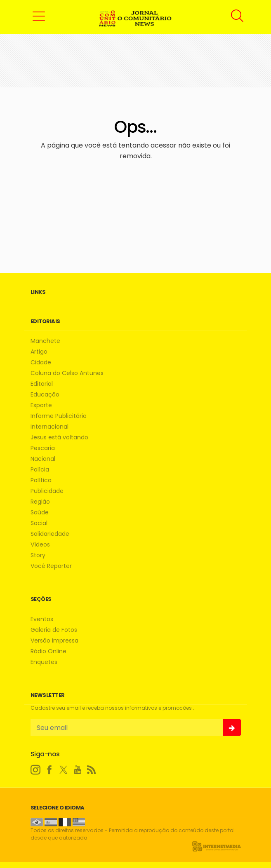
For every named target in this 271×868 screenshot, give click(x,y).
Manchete (45, 341)
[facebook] (49, 770)
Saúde (40, 513)
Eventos (42, 619)
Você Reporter (51, 566)
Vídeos (40, 545)
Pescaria (43, 448)
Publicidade (47, 491)
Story (38, 555)
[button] (39, 16)
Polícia (40, 470)
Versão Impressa (54, 641)
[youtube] (78, 770)
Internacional (49, 427)
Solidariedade (50, 534)
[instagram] (35, 770)
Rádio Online (48, 651)
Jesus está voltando (59, 438)
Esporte (41, 405)
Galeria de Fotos (54, 630)
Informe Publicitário (59, 416)
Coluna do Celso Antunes (67, 373)
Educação (45, 395)
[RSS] (92, 770)
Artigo (39, 352)
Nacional (43, 459)
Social (39, 523)
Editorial (42, 384)
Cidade (41, 362)
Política (41, 480)
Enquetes (44, 662)
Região (40, 502)
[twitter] (64, 770)
